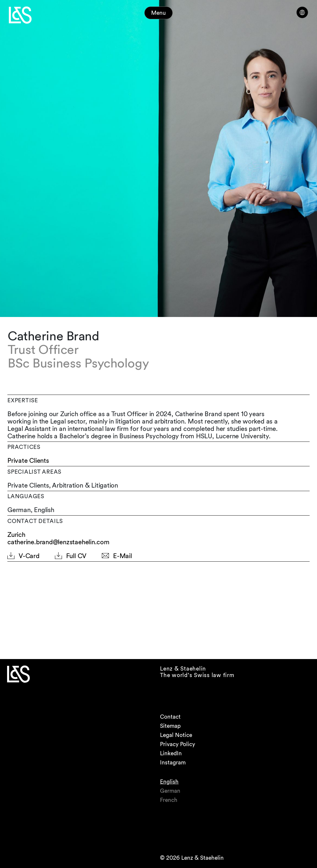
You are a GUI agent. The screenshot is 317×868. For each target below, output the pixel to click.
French (169, 800)
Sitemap (170, 726)
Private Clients (28, 461)
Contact (170, 717)
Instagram (173, 762)
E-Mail (122, 556)
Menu (158, 13)
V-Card (29, 556)
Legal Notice (176, 735)
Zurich (16, 535)
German (170, 791)
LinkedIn (171, 753)
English (169, 782)
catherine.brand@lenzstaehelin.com (58, 542)
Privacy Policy (178, 744)
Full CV (76, 556)
